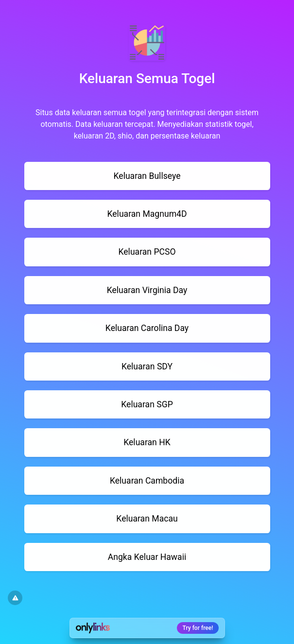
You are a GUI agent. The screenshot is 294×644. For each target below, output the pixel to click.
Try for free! (198, 628)
